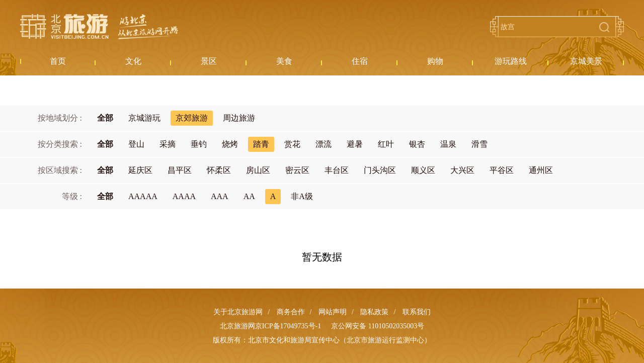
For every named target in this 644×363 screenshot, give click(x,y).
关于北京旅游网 (238, 312)
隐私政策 (374, 312)
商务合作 (291, 312)
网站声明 (333, 312)
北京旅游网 (99, 27)
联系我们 (417, 312)
